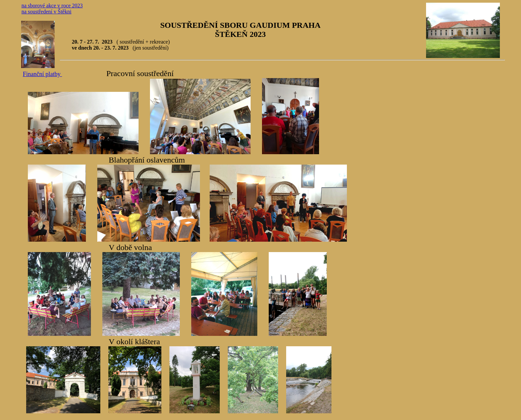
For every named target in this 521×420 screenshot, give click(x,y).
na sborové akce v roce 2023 (52, 6)
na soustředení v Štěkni (46, 12)
